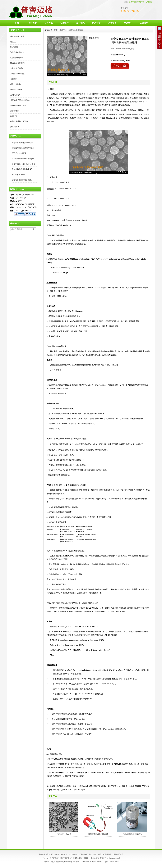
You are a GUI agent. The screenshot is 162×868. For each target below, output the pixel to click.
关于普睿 (33, 23)
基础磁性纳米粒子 (17, 36)
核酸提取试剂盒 (17, 90)
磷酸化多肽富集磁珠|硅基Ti (22, 180)
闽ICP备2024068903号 (81, 858)
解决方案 (96, 23)
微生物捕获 (15, 127)
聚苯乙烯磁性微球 (17, 52)
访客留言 (112, 23)
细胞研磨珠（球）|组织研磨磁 (24, 164)
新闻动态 (80, 23)
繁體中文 (141, 2)
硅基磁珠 (14, 42)
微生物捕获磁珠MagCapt (98, 834)
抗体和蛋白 (15, 111)
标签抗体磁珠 (16, 84)
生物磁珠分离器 (17, 68)
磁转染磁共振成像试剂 (19, 121)
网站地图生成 (118, 854)
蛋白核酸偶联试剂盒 (18, 105)
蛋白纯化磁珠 (16, 95)
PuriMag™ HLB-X (64, 834)
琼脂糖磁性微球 (17, 58)
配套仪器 (14, 116)
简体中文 (132, 2)
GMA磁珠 (14, 47)
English (149, 2)
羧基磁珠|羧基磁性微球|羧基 (23, 148)
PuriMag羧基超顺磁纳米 (132, 834)
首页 (56, 30)
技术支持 (65, 23)
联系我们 (128, 23)
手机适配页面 (94, 858)
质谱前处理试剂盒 (17, 74)
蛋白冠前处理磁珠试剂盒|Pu (23, 159)
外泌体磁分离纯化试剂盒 (20, 100)
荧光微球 (14, 79)
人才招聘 (144, 23)
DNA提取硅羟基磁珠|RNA (22, 169)
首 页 (17, 23)
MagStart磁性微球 (17, 63)
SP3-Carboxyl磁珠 (19, 153)
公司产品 (49, 23)
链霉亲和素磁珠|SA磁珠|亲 (22, 143)
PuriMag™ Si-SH (18, 174)
